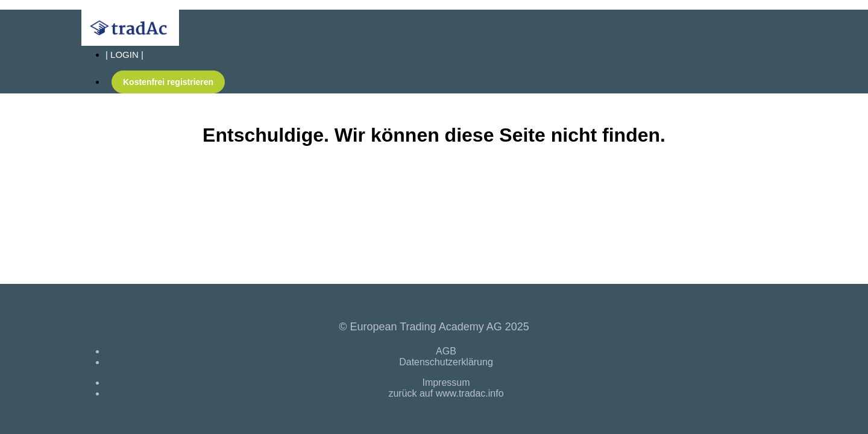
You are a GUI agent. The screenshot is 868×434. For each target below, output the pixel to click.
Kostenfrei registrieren (168, 82)
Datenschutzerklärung (446, 362)
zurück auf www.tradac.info (446, 393)
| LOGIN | (124, 55)
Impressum (446, 382)
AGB (446, 351)
